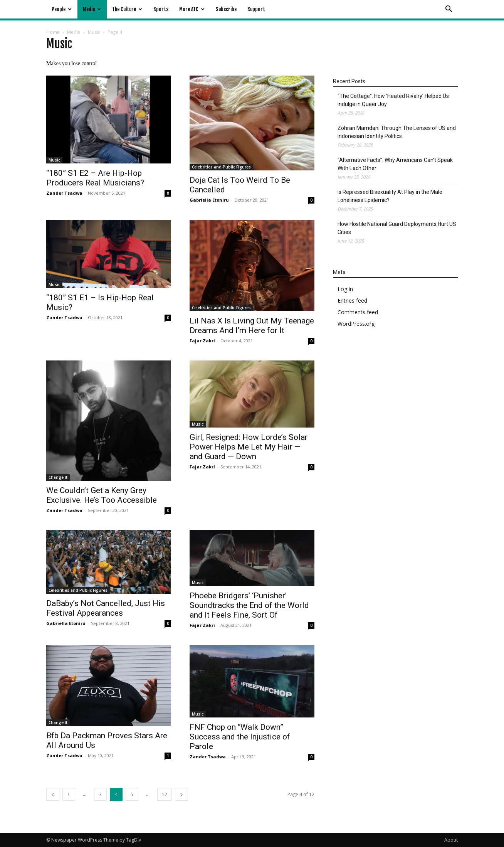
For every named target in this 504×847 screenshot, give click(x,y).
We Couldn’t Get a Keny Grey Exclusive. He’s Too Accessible (102, 495)
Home (53, 32)
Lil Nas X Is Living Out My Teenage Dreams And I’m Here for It (252, 326)
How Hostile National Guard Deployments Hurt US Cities (397, 228)
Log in (345, 289)
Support (256, 9)
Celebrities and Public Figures (221, 167)
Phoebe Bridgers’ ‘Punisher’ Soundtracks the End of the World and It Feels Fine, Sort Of (249, 605)
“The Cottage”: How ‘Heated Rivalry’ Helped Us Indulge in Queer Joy (393, 100)
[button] (449, 10)
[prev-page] (53, 794)
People (62, 9)
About (451, 840)
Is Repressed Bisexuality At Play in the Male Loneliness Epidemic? (390, 196)
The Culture (127, 9)
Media (92, 9)
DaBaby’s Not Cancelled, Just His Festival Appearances (106, 608)
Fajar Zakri (202, 341)
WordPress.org (356, 324)
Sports (161, 9)
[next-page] (181, 794)
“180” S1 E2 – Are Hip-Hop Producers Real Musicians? (95, 178)
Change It (58, 477)
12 (165, 794)
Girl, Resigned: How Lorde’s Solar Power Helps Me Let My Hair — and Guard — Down (249, 447)
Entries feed (352, 301)
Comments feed (358, 312)
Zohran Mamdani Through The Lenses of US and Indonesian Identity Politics (397, 132)
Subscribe (226, 9)
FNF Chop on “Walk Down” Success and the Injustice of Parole (240, 737)
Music (94, 32)
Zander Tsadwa (64, 193)
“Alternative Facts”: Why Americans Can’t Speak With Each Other (395, 164)
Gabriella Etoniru (209, 200)
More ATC (192, 9)
